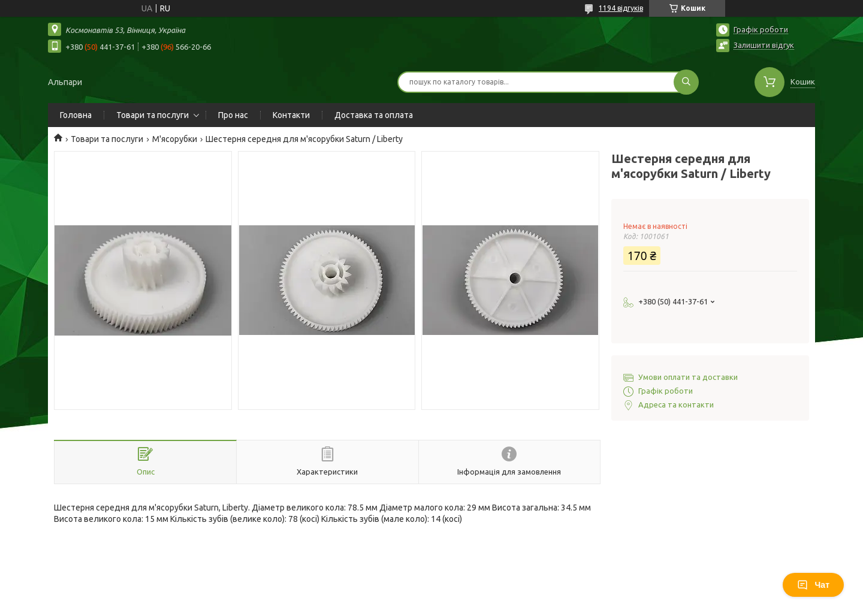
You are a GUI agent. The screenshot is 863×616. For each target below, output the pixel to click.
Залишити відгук (764, 45)
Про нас (233, 115)
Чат (813, 585)
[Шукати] (686, 82)
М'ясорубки (175, 139)
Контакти (291, 115)
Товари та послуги (153, 115)
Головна (76, 115)
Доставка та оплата (374, 115)
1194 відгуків (621, 8)
